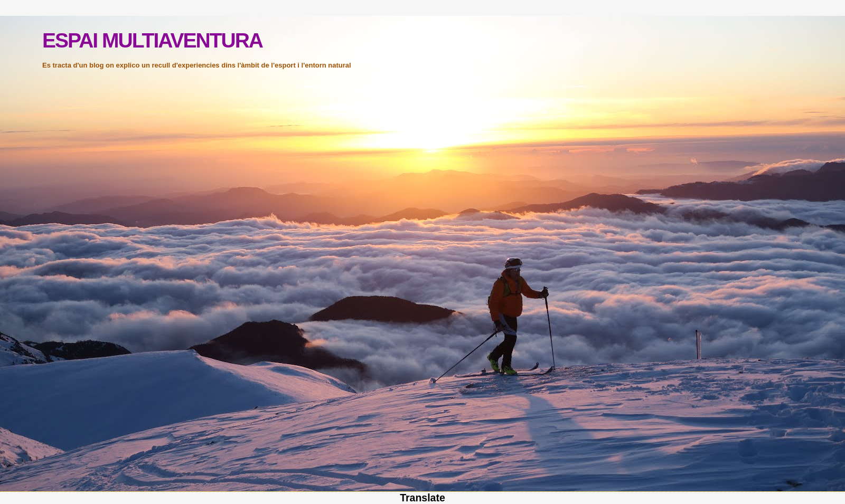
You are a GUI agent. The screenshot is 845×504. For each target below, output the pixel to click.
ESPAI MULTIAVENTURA (152, 40)
